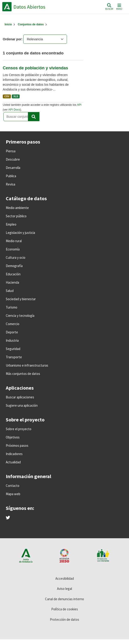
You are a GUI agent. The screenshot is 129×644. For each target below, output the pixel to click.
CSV (7, 96)
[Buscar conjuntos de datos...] (21, 117)
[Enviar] (34, 117)
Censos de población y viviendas (35, 68)
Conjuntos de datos (31, 24)
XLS (16, 96)
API (79, 105)
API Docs (14, 110)
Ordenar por (12, 39)
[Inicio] (8, 24)
